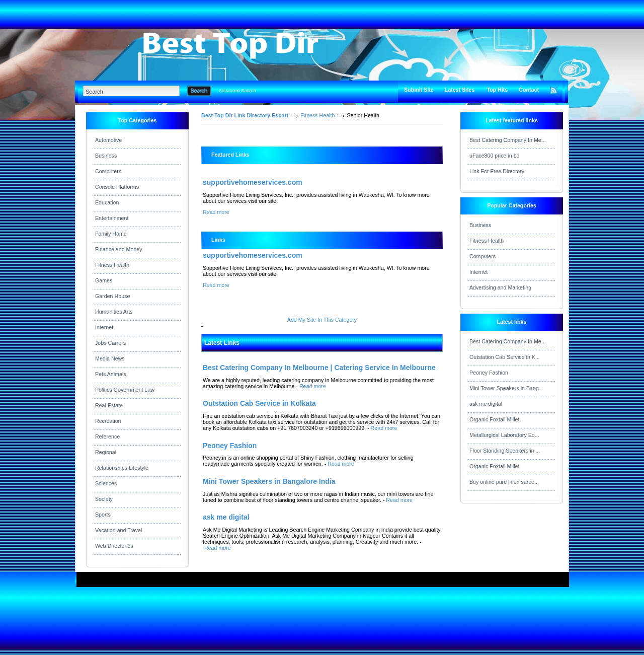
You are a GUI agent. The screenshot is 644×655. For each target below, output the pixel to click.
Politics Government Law (125, 390)
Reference (107, 436)
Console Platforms (117, 187)
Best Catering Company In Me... (508, 140)
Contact (529, 90)
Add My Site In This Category (322, 320)
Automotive (108, 140)
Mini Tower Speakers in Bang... (506, 388)
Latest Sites (460, 90)
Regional (106, 452)
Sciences (106, 483)
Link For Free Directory (497, 171)
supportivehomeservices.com (253, 182)
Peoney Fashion (489, 373)
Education (107, 202)
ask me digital (486, 404)
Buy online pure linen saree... (504, 482)
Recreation (108, 421)
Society (104, 499)
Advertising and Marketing (500, 287)
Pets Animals (111, 374)
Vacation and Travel (118, 530)
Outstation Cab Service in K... (505, 357)
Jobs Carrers (110, 343)
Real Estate (109, 405)
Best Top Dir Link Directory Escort (245, 115)
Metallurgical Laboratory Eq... (504, 435)
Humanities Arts (114, 312)
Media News (110, 358)
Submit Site (419, 90)
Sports (103, 515)
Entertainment (112, 218)
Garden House (112, 296)
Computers (108, 171)
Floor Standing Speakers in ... (505, 451)
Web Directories (114, 546)
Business (106, 156)
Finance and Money (119, 249)
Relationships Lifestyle (122, 468)
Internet (104, 327)
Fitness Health (112, 265)
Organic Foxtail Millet (495, 466)
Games (104, 280)
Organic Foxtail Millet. (495, 419)
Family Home (111, 234)
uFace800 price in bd (495, 156)
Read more (216, 212)
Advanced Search (237, 91)
